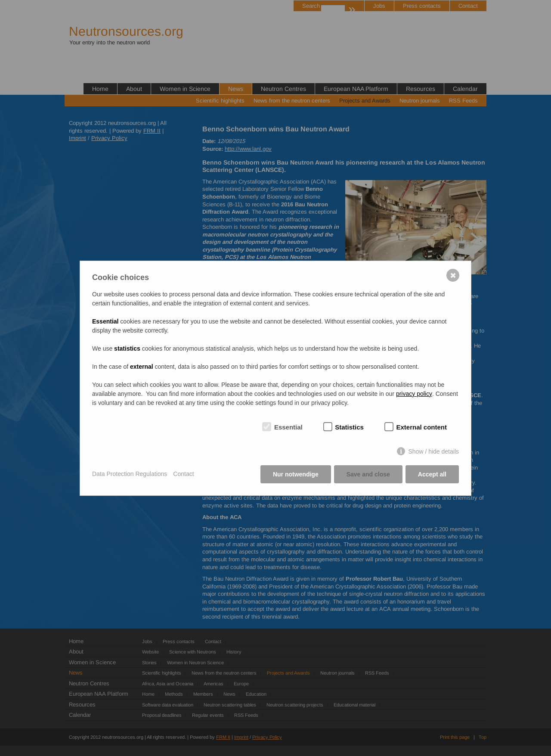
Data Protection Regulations (130, 474)
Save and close (368, 474)
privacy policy (414, 394)
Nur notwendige (296, 474)
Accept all (432, 474)
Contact (183, 474)
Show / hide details (433, 451)
